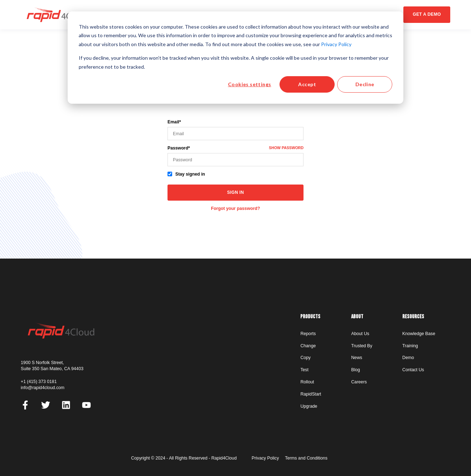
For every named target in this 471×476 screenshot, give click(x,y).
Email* (174, 122)
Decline (365, 84)
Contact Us (413, 370)
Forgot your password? (236, 208)
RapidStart (311, 394)
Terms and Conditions (306, 458)
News (357, 358)
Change (308, 346)
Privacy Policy (336, 44)
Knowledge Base (419, 334)
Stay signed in (190, 174)
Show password (286, 148)
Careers (359, 382)
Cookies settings (250, 84)
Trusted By (362, 346)
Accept (307, 84)
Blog (356, 370)
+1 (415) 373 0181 (39, 382)
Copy (305, 358)
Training (410, 346)
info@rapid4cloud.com (43, 388)
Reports (308, 334)
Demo (408, 358)
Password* (179, 148)
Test (304, 370)
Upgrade (309, 406)
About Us (360, 334)
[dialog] (235, 58)
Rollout (307, 382)
